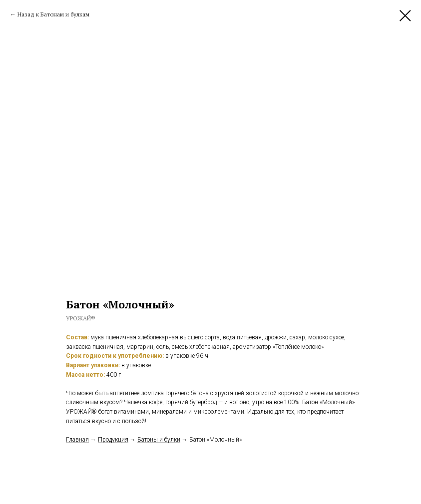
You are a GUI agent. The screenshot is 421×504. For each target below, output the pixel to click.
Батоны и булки (159, 440)
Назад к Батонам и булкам (53, 14)
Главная (77, 440)
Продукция (113, 440)
